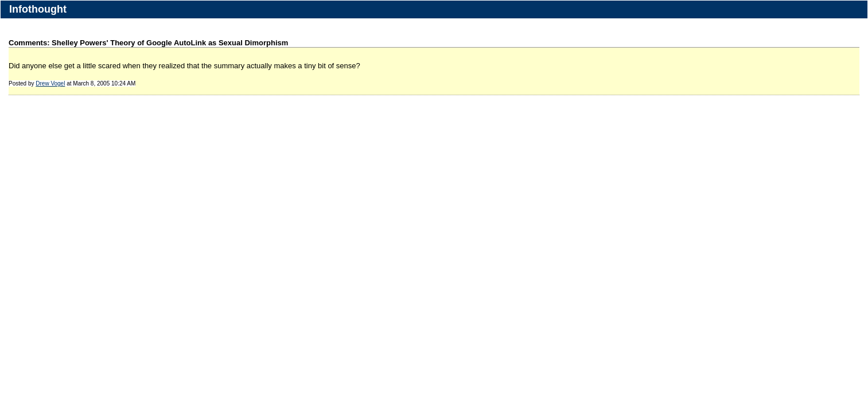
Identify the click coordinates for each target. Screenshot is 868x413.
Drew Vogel (50, 83)
